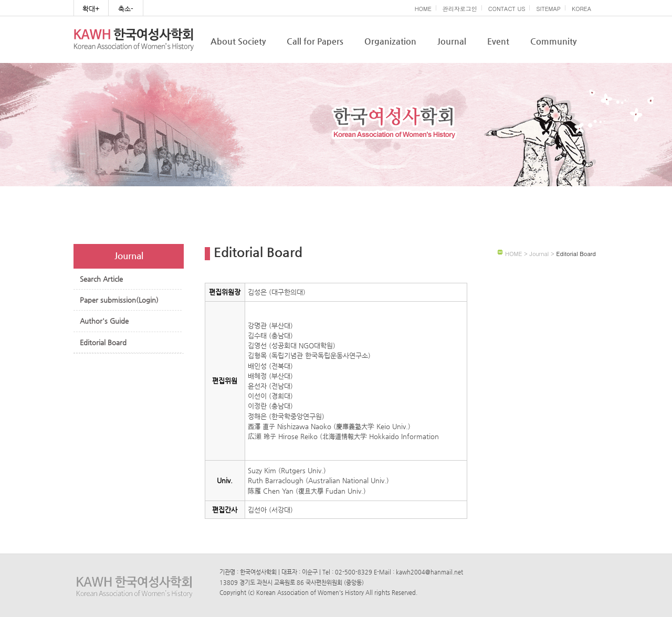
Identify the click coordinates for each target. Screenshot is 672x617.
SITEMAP (548, 9)
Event (498, 41)
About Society (238, 41)
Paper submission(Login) (119, 300)
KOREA (581, 9)
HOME (423, 9)
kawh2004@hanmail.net (429, 572)
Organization (390, 41)
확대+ (91, 9)
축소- (126, 9)
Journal (452, 41)
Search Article (101, 279)
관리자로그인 (460, 9)
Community (553, 41)
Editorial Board (103, 342)
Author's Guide (104, 321)
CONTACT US (507, 9)
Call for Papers (315, 41)
